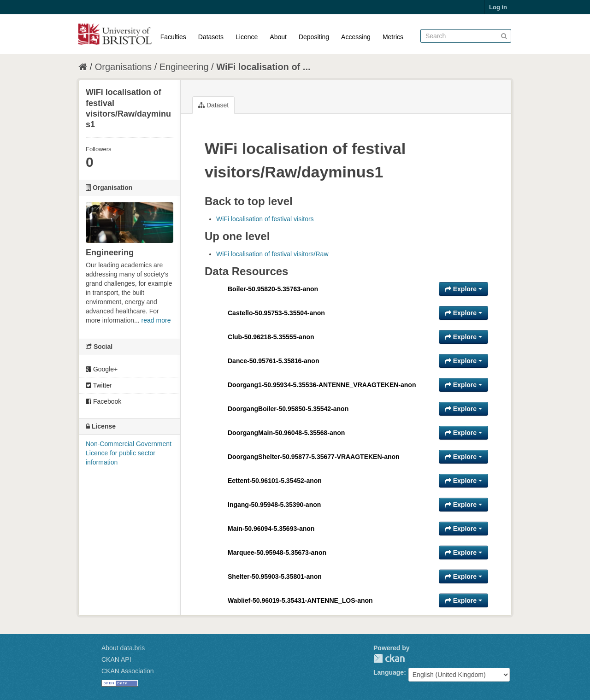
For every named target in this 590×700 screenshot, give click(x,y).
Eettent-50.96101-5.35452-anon (275, 481)
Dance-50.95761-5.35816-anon (273, 361)
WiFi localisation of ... (263, 67)
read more (156, 320)
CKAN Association (128, 671)
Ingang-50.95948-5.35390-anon (274, 505)
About (278, 37)
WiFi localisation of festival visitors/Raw (272, 254)
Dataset (213, 105)
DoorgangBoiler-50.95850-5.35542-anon (288, 409)
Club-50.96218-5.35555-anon (271, 337)
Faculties (173, 37)
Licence (247, 37)
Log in (498, 7)
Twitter (99, 385)
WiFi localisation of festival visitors (265, 219)
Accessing (356, 37)
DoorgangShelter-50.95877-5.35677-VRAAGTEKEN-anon (314, 457)
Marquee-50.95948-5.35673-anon (277, 553)
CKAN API (116, 659)
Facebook (103, 401)
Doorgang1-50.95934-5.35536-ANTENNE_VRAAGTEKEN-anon (322, 385)
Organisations (123, 67)
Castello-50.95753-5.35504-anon (276, 313)
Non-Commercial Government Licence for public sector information (129, 453)
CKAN (389, 658)
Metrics (393, 37)
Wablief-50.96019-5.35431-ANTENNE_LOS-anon (300, 600)
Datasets (211, 37)
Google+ (102, 369)
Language (389, 672)
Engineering (184, 67)
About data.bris (123, 648)
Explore (463, 289)
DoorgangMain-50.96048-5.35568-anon (286, 433)
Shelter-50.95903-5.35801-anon (275, 576)
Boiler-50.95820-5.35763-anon (273, 289)
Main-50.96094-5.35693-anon (271, 529)
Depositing (314, 37)
